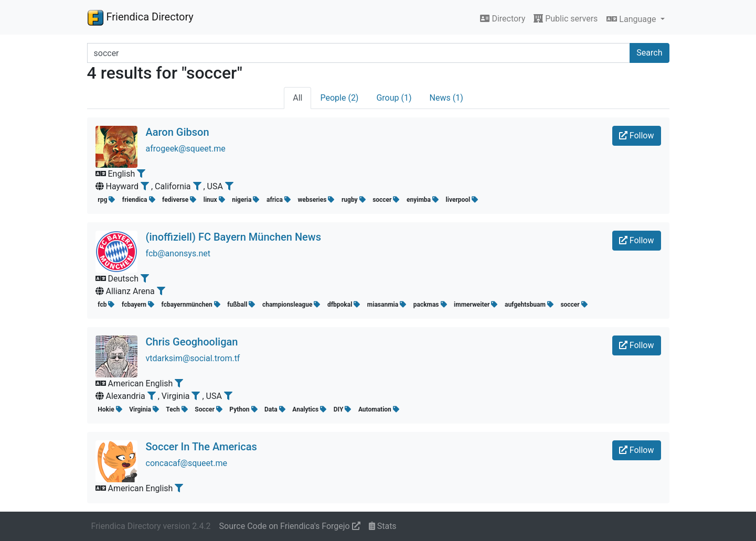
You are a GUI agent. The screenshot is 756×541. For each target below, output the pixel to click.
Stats (383, 526)
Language (632, 19)
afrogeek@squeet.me (186, 149)
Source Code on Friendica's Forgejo (290, 526)
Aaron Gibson (178, 132)
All (297, 98)
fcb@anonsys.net (178, 253)
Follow (637, 136)
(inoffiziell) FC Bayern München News (233, 237)
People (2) (339, 98)
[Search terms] (359, 53)
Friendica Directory (140, 17)
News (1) (446, 98)
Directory (503, 19)
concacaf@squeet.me (187, 463)
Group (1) (394, 98)
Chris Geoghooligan (192, 342)
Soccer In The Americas (201, 447)
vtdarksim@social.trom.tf (193, 358)
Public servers (566, 19)
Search (649, 53)
